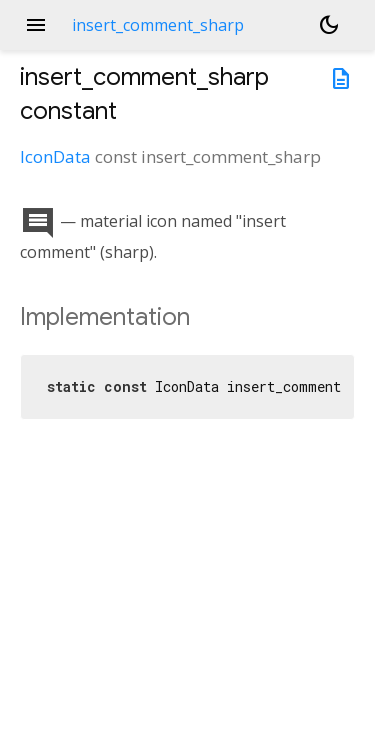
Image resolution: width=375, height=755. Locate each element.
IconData (55, 156)
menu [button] (36, 25)
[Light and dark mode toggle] (329, 25)
